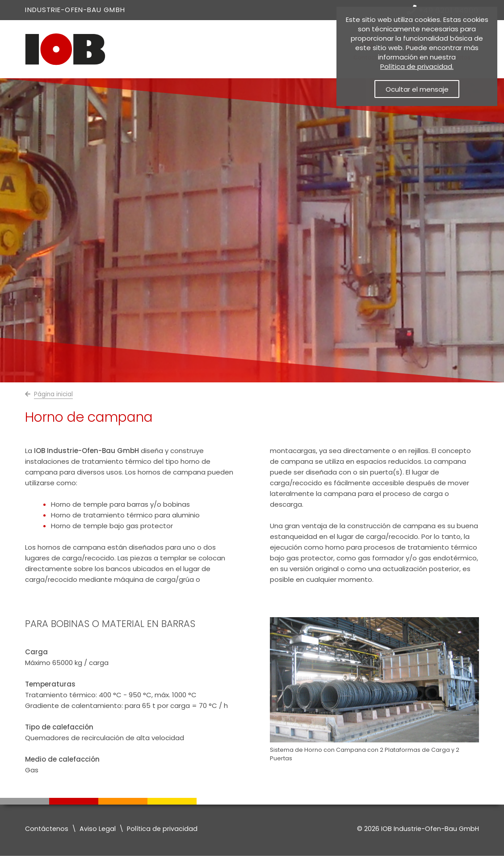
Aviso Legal (98, 829)
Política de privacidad (162, 829)
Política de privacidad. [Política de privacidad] (417, 66)
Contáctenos (47, 829)
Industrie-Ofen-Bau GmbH (75, 10)
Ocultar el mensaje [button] (417, 89)
